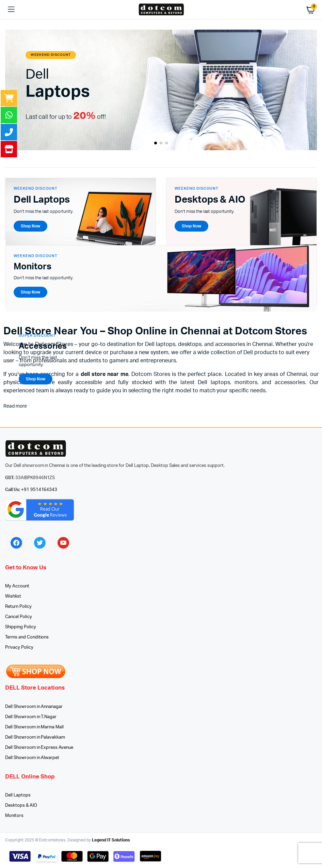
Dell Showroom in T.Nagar (31, 717)
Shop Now (36, 379)
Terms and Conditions (27, 637)
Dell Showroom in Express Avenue (39, 748)
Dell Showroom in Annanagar (34, 707)
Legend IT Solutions (111, 840)
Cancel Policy (19, 617)
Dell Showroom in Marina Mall (34, 727)
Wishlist (13, 596)
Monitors (14, 816)
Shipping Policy (21, 627)
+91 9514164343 (39, 490)
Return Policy (18, 607)
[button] (156, 143)
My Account (17, 586)
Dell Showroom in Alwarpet (32, 758)
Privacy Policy (19, 648)
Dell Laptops (18, 795)
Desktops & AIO (21, 806)
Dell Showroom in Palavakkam (35, 737)
